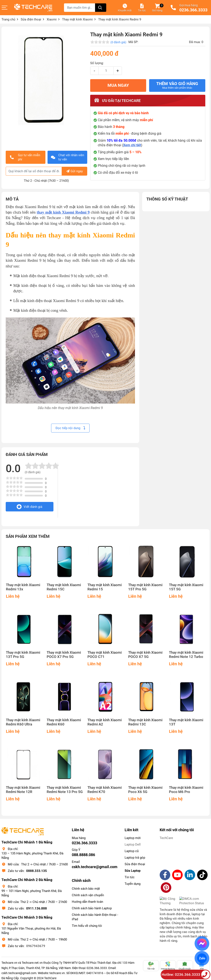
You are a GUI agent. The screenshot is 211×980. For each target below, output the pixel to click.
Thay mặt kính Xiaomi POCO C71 (105, 655)
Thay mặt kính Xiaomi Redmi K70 (105, 790)
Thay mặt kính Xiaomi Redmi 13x (23, 587)
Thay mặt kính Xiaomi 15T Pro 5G (145, 587)
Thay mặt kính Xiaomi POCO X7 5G (145, 655)
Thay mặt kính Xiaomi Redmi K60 (64, 722)
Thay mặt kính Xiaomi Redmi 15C (64, 587)
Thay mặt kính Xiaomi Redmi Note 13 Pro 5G (65, 790)
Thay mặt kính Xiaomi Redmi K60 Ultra (23, 722)
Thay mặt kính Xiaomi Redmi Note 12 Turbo (186, 655)
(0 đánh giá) (118, 42)
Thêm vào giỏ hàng (177, 85)
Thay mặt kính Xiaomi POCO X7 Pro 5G (64, 655)
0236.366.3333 (193, 10)
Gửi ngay (75, 171)
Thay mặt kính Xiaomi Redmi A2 (105, 722)
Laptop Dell (133, 844)
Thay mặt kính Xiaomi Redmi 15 (105, 587)
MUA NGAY (118, 85)
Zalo (202, 958)
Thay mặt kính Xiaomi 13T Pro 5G (23, 655)
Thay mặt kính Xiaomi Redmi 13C (145, 722)
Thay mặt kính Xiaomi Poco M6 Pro (186, 790)
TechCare (166, 838)
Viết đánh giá (29, 507)
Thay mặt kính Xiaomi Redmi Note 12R (23, 790)
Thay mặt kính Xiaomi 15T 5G (186, 587)
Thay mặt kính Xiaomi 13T (186, 722)
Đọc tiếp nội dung (70, 428)
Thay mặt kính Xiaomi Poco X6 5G (145, 790)
